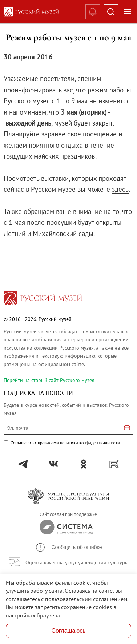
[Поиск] (111, 12)
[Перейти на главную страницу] (43, 299)
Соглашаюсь (68, 631)
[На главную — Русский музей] (38, 12)
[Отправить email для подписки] (127, 428)
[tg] (23, 463)
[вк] (53, 463)
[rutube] (114, 463)
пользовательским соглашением (86, 599)
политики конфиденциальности (90, 443)
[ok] (84, 463)
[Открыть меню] (128, 12)
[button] (68, 547)
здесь (120, 189)
